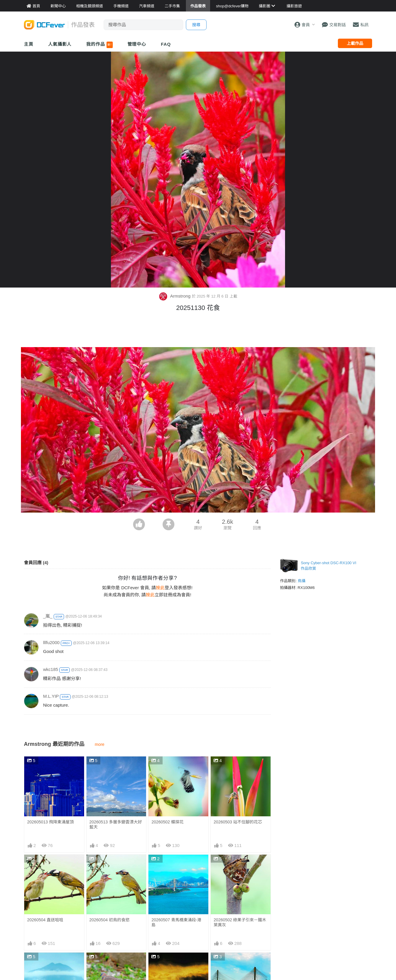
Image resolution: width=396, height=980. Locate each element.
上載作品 (355, 43)
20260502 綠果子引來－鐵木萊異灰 (240, 922)
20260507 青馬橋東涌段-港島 (176, 922)
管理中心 (137, 44)
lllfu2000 (51, 642)
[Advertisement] (198, 331)
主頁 (29, 44)
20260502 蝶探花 (167, 822)
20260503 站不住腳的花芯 (238, 822)
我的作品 (99, 45)
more (100, 744)
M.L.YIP (51, 696)
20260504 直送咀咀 (45, 920)
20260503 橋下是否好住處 (238, 963)
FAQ (166, 44)
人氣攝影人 (60, 44)
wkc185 (51, 669)
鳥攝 (302, 581)
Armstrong (175, 296)
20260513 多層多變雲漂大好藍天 (116, 824)
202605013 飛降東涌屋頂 (50, 822)
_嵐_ (48, 616)
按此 (160, 588)
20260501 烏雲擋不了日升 (176, 963)
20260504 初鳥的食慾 (109, 920)
